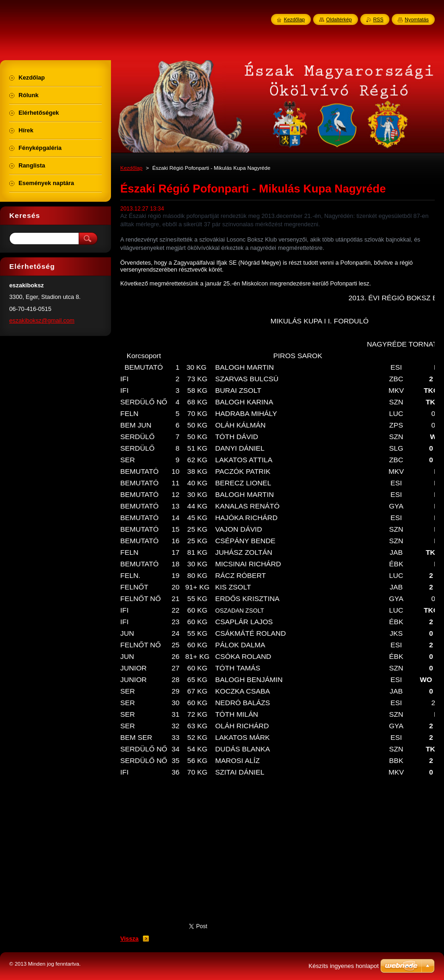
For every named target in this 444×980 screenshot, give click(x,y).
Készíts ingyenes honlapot (344, 966)
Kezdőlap (131, 168)
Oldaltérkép (339, 19)
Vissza (129, 939)
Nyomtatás (417, 19)
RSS (378, 19)
